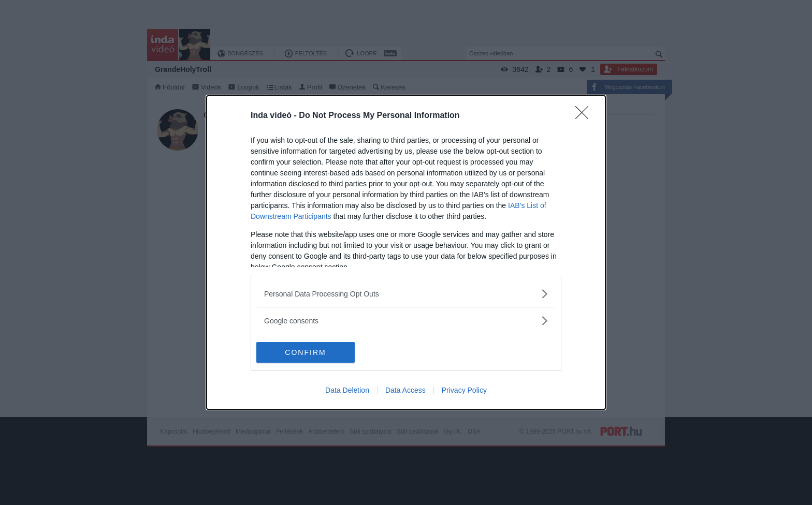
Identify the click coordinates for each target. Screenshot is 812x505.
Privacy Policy (464, 390)
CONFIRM (305, 352)
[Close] (585, 116)
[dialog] (406, 252)
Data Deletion (347, 390)
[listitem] (406, 294)
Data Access (405, 390)
